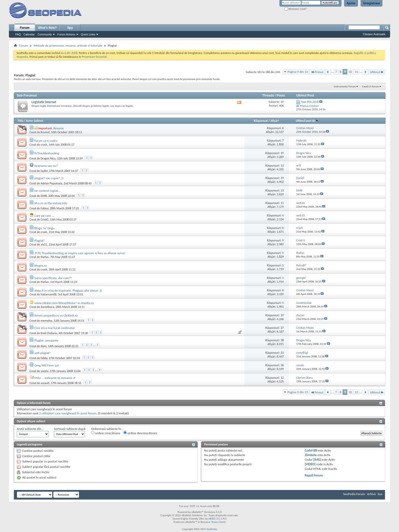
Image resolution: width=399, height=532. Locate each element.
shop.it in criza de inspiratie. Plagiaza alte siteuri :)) (68, 290)
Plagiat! (39, 241)
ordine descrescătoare (140, 433)
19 (282, 153)
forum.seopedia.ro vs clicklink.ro (56, 315)
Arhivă (371, 494)
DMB (44, 196)
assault (45, 383)
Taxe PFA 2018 (310, 102)
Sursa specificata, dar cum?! (53, 278)
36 (282, 365)
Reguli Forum (314, 475)
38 (282, 340)
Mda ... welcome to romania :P (55, 378)
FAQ (18, 34)
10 (350, 72)
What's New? (47, 28)
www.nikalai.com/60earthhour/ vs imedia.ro (64, 303)
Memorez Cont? (296, 9)
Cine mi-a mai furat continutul (54, 328)
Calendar (29, 34)
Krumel (45, 132)
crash (44, 145)
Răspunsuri (261, 121)
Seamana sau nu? (46, 166)
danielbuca (47, 307)
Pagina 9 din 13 (298, 72)
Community (45, 34)
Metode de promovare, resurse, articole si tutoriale (68, 45)
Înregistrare (372, 3)
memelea (47, 321)
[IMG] (317, 460)
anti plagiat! (42, 353)
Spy (70, 28)
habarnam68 (49, 294)
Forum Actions (66, 34)
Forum (25, 28)
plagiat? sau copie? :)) (49, 178)
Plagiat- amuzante (46, 340)
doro (44, 346)
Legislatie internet (44, 102)
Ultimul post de (307, 121)
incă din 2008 (69, 53)
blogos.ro (41, 265)
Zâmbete (311, 455)
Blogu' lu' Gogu (44, 228)
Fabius (45, 208)
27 (282, 328)
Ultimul (377, 72)
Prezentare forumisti (94, 57)
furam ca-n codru (46, 141)
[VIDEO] (310, 464)
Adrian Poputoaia (51, 183)
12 (282, 378)
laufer (44, 171)
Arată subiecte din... (30, 429)
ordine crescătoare (106, 433)
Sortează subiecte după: (70, 429)
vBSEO (212, 519)
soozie (45, 371)
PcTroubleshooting (47, 153)
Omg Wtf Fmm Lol (47, 365)
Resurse (59, 128)
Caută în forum (370, 86)
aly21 (44, 244)
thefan (45, 257)
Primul (317, 72)
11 (356, 72)
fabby (44, 358)
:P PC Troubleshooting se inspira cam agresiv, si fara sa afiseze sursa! (80, 253)
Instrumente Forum (345, 86)
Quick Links (88, 34)
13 (282, 166)
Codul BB (311, 450)
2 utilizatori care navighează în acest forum (68, 413)
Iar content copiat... (47, 191)
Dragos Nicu (48, 158)
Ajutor (351, 3)
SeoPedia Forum (354, 494)
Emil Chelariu (49, 333)
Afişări (275, 121)
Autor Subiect (35, 121)
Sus (380, 494)
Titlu (20, 121)
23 (282, 353)
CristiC (45, 220)
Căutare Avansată (374, 34)
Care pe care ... (44, 216)
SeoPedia (212, 529)
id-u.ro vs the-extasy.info (51, 203)
